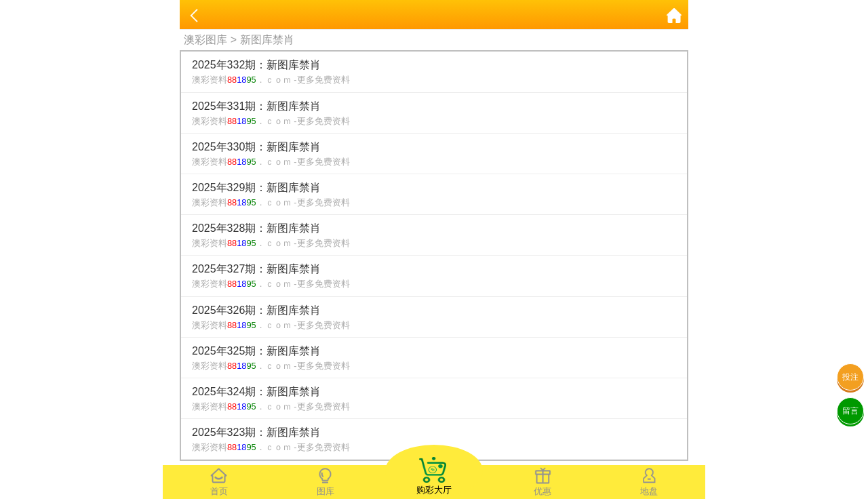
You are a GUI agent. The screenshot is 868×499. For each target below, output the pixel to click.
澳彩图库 (205, 40)
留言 (850, 411)
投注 (850, 377)
